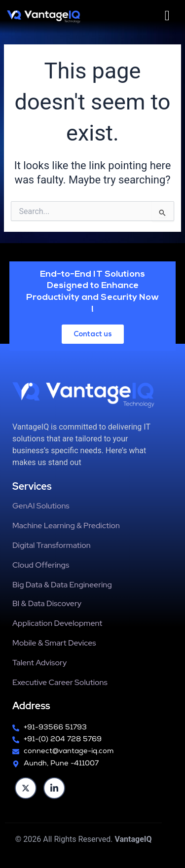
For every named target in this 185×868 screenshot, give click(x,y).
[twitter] (26, 788)
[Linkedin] (54, 788)
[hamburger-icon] (167, 16)
